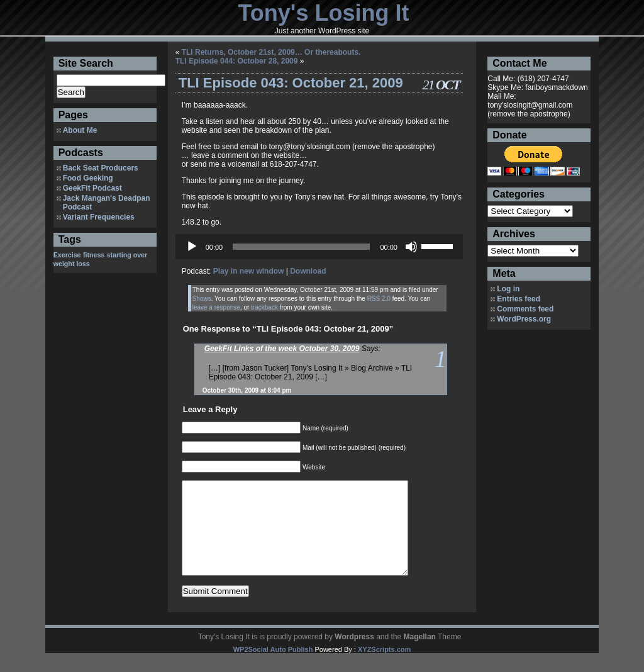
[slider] (301, 247)
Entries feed (519, 299)
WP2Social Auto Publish (273, 668)
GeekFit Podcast (92, 188)
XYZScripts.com (384, 668)
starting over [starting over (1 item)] (127, 255)
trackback (264, 307)
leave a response (216, 307)
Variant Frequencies (99, 217)
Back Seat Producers (101, 168)
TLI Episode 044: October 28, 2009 (237, 61)
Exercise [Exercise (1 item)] (67, 255)
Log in (508, 289)
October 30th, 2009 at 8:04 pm (247, 390)
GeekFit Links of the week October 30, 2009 (282, 349)
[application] (319, 247)
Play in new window (249, 271)
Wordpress (354, 656)
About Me (80, 130)
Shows (202, 299)
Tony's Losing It (324, 13)
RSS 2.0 (379, 299)
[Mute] (411, 247)
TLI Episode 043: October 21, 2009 (291, 83)
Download (308, 271)
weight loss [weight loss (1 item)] (72, 264)
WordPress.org (524, 319)
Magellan (420, 656)
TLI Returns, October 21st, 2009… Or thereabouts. (271, 52)
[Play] (192, 247)
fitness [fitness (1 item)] (94, 255)
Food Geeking (88, 178)
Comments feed (525, 309)
